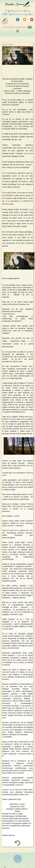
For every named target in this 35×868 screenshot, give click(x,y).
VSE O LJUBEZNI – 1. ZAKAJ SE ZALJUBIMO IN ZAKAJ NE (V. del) (18, 54)
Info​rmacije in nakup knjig (17, 27)
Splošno (11, 44)
